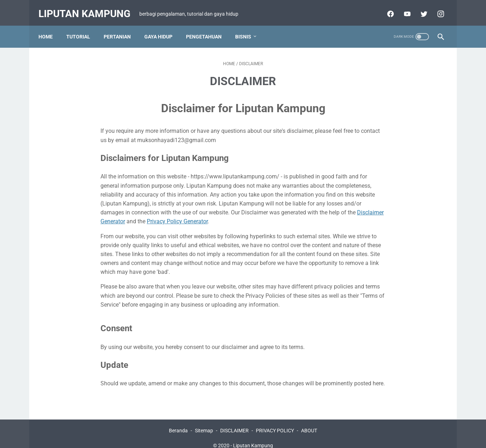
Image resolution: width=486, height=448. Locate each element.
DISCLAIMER (234, 422)
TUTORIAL (82, 28)
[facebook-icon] (386, 9)
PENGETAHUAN (207, 28)
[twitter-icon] (420, 9)
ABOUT (309, 422)
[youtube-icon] (403, 9)
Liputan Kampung (88, 8)
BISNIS (247, 28)
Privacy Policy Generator (177, 213)
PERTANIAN (121, 28)
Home (49, 28)
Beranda (178, 422)
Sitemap (204, 422)
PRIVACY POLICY (275, 422)
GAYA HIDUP (162, 28)
